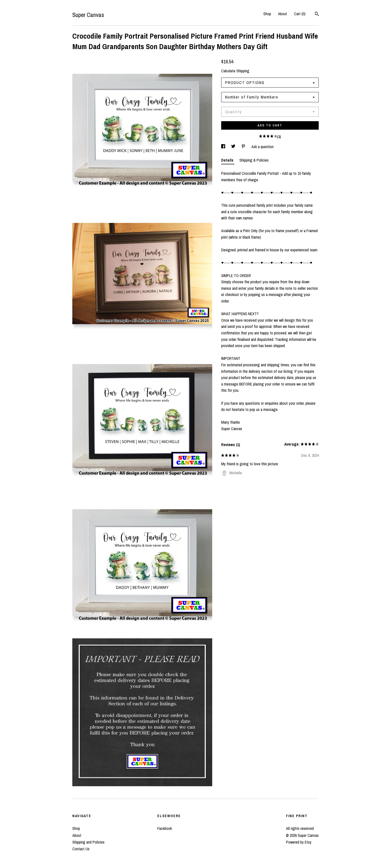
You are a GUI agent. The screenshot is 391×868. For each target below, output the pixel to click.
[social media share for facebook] (224, 147)
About (283, 14)
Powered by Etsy (299, 842)
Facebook (165, 828)
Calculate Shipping (235, 71)
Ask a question (262, 147)
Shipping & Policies (254, 160)
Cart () (300, 14)
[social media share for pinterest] (244, 147)
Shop (267, 14)
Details (228, 160)
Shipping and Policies (88, 842)
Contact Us (81, 849)
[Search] (317, 14)
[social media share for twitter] (234, 147)
